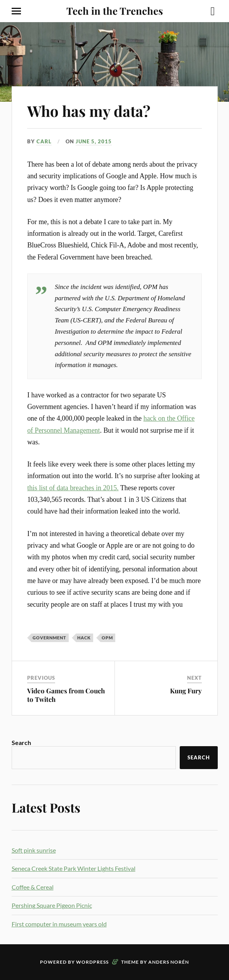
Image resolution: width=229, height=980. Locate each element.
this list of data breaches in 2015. (73, 488)
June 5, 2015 (94, 141)
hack (84, 638)
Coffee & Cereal (33, 887)
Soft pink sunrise (34, 850)
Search (21, 742)
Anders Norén (169, 962)
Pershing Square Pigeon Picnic (52, 905)
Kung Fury (186, 691)
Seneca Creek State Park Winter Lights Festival (74, 868)
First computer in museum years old (59, 924)
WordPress (92, 962)
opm (107, 638)
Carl (44, 141)
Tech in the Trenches (115, 10)
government (49, 638)
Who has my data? (89, 111)
